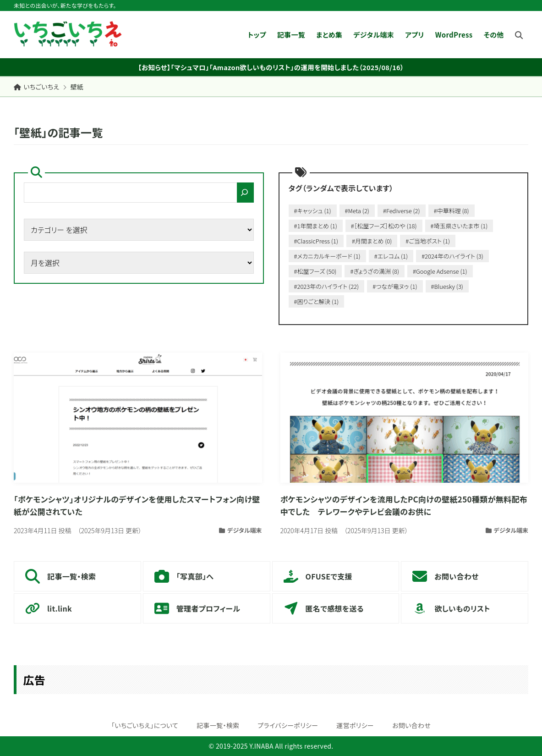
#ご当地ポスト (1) (428, 241)
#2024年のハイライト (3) (452, 256)
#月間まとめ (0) (372, 241)
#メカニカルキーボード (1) (327, 256)
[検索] (245, 193)
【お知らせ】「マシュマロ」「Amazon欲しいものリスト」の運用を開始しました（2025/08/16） (271, 67)
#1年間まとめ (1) (316, 226)
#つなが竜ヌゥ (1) (395, 286)
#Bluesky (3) (447, 286)
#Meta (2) (357, 211)
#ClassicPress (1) (316, 241)
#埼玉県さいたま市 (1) (459, 226)
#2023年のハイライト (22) (327, 286)
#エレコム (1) (391, 256)
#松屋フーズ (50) (315, 271)
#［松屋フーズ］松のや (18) (384, 226)
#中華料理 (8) (452, 211)
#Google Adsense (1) (440, 271)
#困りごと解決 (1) (317, 301)
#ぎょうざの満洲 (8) (375, 271)
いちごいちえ (36, 87)
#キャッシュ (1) (313, 211)
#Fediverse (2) (402, 211)
